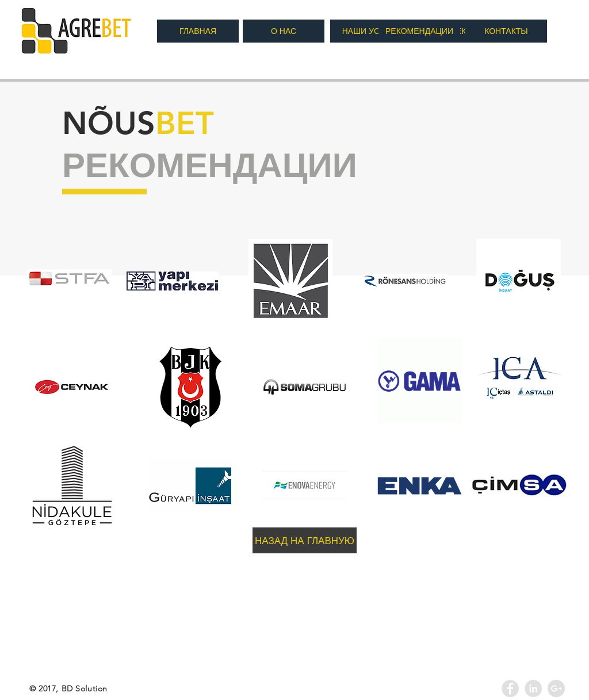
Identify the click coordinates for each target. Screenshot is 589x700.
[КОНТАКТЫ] (506, 31)
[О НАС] (284, 31)
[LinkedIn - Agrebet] (533, 688)
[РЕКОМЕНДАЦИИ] (419, 31)
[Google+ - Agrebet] (556, 688)
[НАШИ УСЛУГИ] (371, 31)
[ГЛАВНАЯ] (198, 31)
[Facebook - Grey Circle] (510, 688)
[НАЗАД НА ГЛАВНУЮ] (305, 540)
